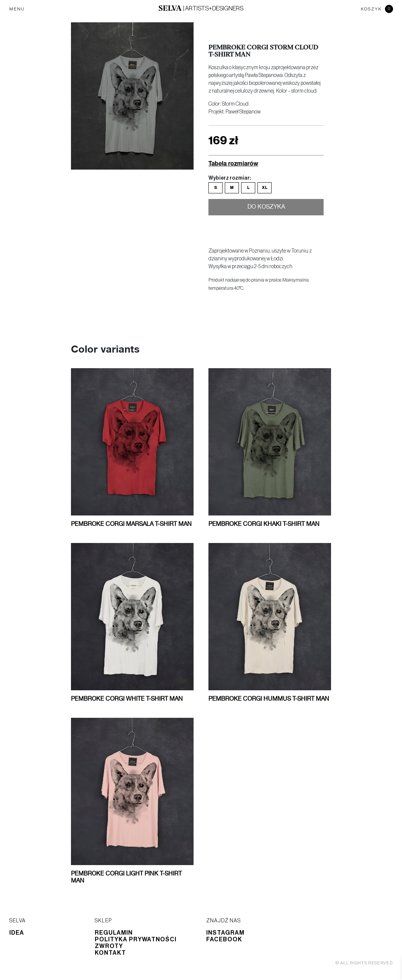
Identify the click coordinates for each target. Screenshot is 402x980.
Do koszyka (266, 208)
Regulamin (114, 933)
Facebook (224, 939)
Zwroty (109, 946)
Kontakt (110, 953)
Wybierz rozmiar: (230, 178)
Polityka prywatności (136, 939)
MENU (17, 9)
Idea (17, 933)
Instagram (225, 933)
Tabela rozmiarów (233, 163)
